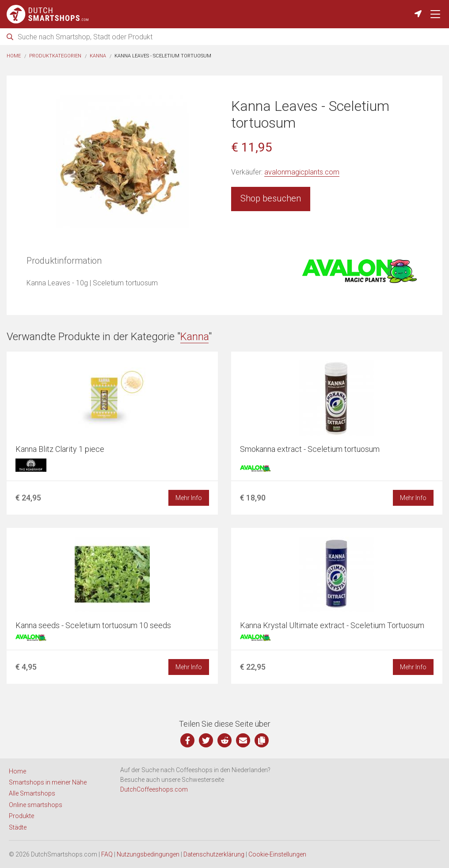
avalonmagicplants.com (302, 172)
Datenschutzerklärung (214, 854)
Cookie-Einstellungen (277, 854)
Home (14, 56)
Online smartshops (36, 805)
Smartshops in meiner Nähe (48, 782)
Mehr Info (189, 498)
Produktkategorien (55, 56)
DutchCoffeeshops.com (154, 789)
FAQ (107, 854)
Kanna (98, 56)
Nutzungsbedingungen (148, 854)
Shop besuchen (271, 198)
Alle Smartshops (32, 793)
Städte (18, 827)
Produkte (21, 816)
